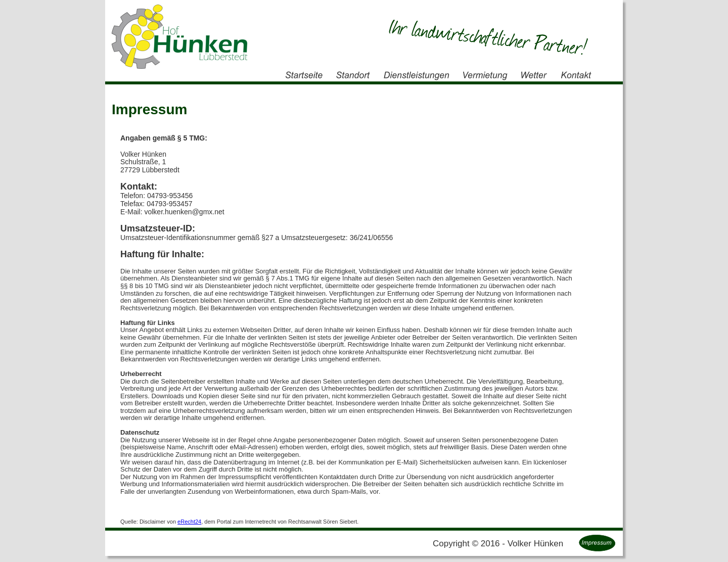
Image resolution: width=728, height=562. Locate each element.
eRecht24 (189, 522)
